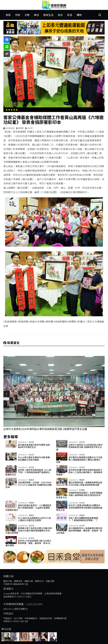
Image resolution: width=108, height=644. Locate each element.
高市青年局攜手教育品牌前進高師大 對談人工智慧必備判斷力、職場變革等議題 (79, 472)
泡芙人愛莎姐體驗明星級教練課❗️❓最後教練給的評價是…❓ (83, 519)
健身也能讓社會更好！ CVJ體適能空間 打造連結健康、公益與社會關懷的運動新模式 (28, 508)
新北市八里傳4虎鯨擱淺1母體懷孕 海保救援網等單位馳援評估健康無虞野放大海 (79, 508)
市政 (18, 15)
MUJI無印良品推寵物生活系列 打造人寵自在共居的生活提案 (34, 519)
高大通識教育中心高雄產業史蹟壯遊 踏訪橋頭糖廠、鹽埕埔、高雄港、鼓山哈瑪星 (79, 530)
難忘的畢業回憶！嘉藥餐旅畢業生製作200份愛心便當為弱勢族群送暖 (85, 484)
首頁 (8, 15)
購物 (79, 15)
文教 (27, 15)
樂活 (36, 15)
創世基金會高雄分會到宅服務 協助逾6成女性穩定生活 (34, 446)
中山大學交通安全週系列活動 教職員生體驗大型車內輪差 (34, 458)
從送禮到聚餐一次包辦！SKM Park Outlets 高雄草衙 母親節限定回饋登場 (29, 485)
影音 (70, 15)
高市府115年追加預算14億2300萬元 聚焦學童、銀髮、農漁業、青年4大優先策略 (28, 543)
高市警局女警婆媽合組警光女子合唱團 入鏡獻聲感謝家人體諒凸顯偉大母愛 (79, 460)
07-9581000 (16, 584)
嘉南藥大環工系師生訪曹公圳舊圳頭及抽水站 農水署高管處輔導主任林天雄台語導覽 (29, 530)
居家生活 (48, 15)
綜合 (60, 15)
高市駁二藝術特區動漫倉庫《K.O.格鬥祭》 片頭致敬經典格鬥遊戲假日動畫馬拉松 (28, 472)
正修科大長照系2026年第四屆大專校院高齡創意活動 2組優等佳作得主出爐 (45, 429)
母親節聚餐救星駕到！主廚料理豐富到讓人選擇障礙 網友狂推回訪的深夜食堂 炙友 (79, 495)
